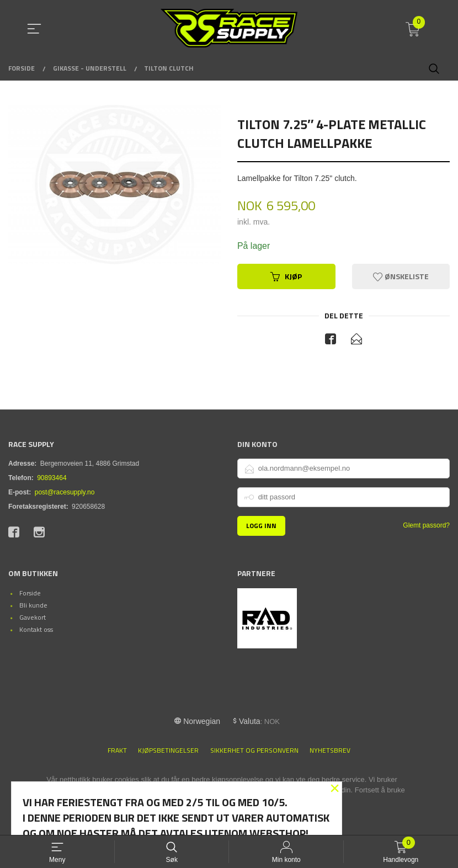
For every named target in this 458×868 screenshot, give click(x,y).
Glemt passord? (426, 525)
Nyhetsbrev (330, 750)
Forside (30, 593)
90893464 (52, 478)
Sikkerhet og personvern (254, 750)
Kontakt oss (36, 630)
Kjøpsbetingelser (168, 750)
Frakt (117, 750)
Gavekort (33, 618)
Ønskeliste (401, 276)
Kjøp (286, 276)
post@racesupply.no (65, 492)
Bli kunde (33, 606)
